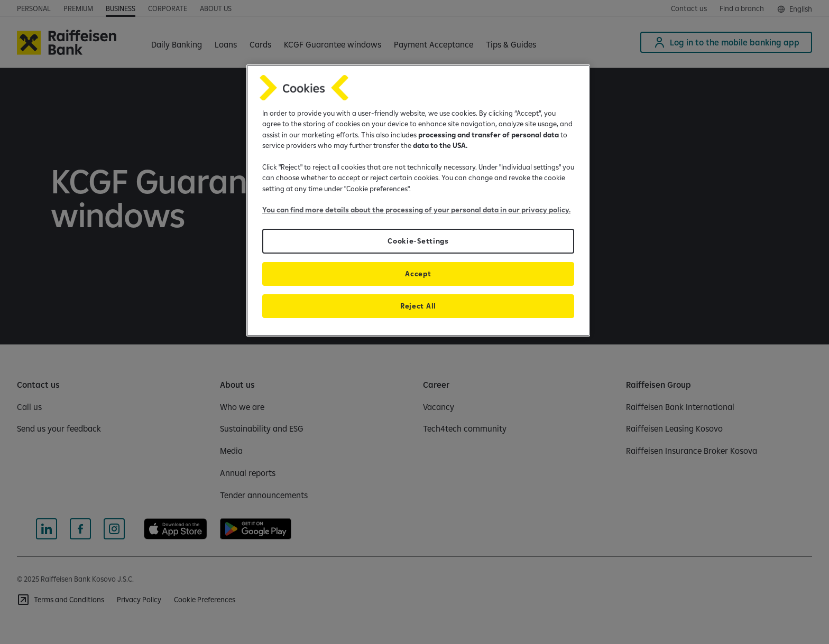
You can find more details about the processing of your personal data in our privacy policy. (416, 210)
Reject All (418, 306)
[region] (418, 200)
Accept (418, 274)
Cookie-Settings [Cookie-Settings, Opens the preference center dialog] (418, 241)
